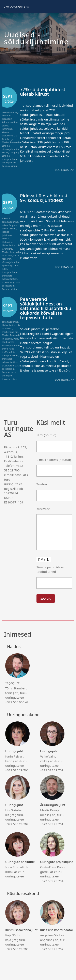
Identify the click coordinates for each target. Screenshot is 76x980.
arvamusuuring (10, 112)
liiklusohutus (9, 245)
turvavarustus (9, 379)
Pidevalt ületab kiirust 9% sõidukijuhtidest (44, 198)
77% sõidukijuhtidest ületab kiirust (43, 92)
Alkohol (6, 218)
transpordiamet (10, 159)
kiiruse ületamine (7, 134)
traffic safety (9, 352)
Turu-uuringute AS (15, 7)
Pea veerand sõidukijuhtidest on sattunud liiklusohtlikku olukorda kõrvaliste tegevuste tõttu (46, 308)
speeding (7, 265)
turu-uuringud (9, 374)
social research (11, 257)
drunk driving (9, 228)
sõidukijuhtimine (11, 149)
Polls (16, 339)
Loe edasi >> (64, 170)
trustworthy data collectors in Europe (11, 286)
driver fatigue (9, 225)
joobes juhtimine (7, 127)
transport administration (10, 277)
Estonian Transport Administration (10, 119)
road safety (8, 342)
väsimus (12, 166)
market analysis (10, 332)
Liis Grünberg (10, 137)
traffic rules (8, 349)
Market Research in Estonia (11, 254)
